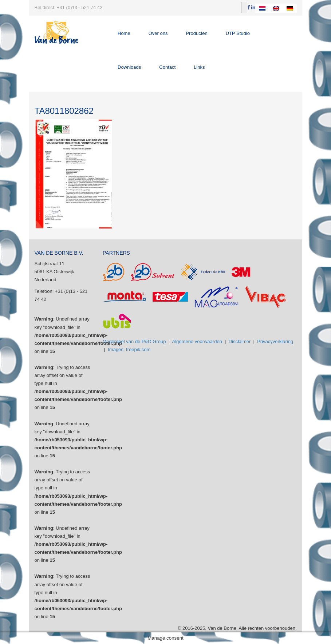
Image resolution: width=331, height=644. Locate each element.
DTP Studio (238, 33)
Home (124, 33)
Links (199, 67)
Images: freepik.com (129, 349)
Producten (196, 33)
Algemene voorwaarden (197, 341)
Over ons (158, 33)
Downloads (129, 67)
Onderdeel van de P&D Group (134, 341)
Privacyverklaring (275, 341)
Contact (167, 67)
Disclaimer (240, 341)
